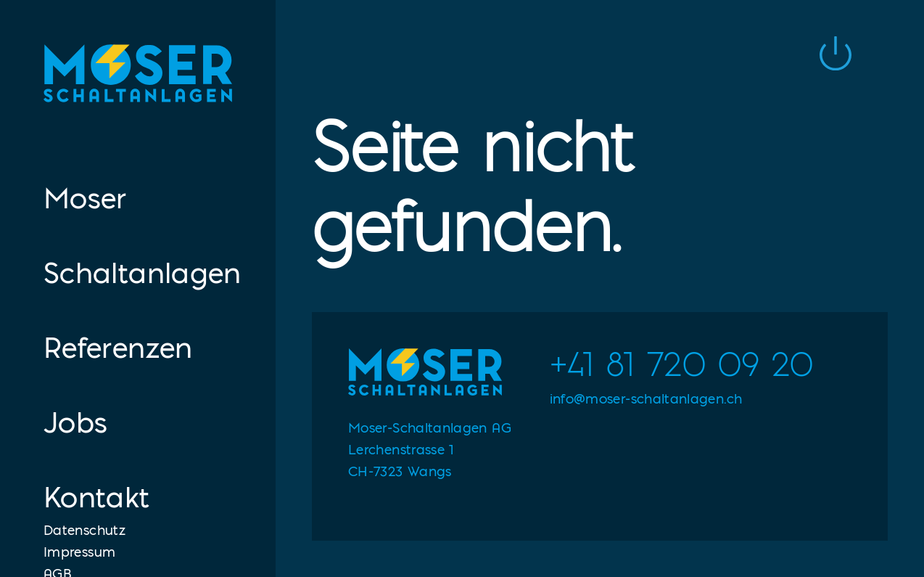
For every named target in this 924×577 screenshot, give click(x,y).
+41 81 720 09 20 (682, 364)
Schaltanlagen (138, 273)
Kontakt (97, 497)
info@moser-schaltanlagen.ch (646, 398)
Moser (85, 198)
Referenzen (118, 347)
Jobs (75, 422)
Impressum (79, 552)
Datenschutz (84, 530)
